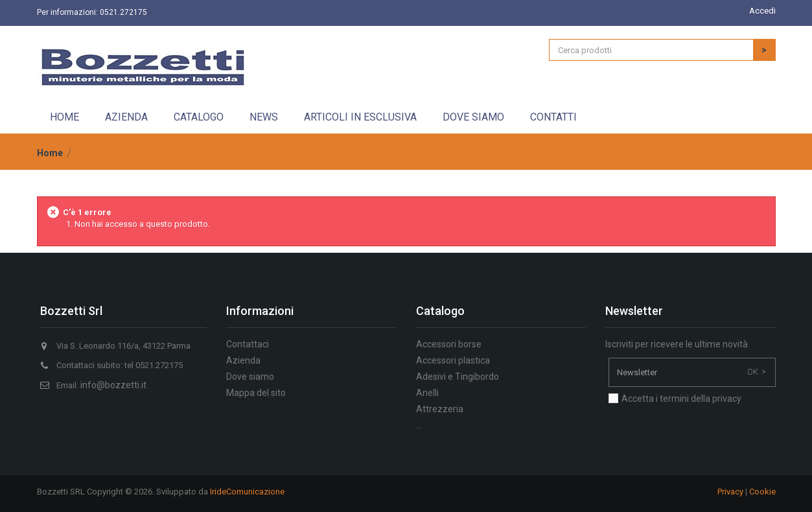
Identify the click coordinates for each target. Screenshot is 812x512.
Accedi (762, 11)
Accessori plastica (453, 360)
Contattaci (248, 344)
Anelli (427, 393)
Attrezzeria (440, 409)
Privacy (730, 492)
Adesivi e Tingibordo (458, 377)
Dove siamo (473, 117)
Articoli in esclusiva (360, 117)
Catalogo (199, 117)
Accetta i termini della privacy (681, 399)
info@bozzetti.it (113, 385)
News (264, 117)
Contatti (553, 117)
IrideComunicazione (247, 492)
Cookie (762, 492)
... (419, 425)
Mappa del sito (256, 393)
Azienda (126, 117)
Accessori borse (449, 344)
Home (64, 117)
